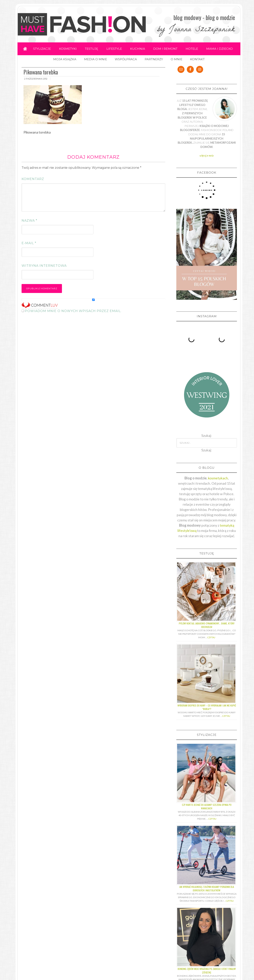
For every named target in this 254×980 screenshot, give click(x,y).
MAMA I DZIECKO (221, 49)
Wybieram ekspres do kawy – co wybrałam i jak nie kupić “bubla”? (207, 704)
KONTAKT (197, 59)
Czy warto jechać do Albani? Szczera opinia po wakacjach (207, 803)
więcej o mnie (207, 156)
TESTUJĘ (91, 49)
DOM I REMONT (166, 49)
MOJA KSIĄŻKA (65, 59)
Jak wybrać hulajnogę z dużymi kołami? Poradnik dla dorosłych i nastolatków (207, 885)
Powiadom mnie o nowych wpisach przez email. (73, 311)
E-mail (29, 243)
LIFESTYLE (114, 49)
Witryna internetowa (44, 266)
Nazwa (29, 221)
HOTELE (193, 49)
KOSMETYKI (67, 49)
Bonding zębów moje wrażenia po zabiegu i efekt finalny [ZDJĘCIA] (207, 967)
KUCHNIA (138, 49)
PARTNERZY (154, 59)
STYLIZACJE (41, 49)
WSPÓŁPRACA (126, 59)
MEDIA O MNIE (96, 59)
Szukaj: (207, 447)
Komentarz (33, 179)
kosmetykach (218, 475)
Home (24, 49)
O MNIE (177, 59)
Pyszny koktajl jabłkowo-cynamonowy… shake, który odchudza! (207, 622)
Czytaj (211, 634)
